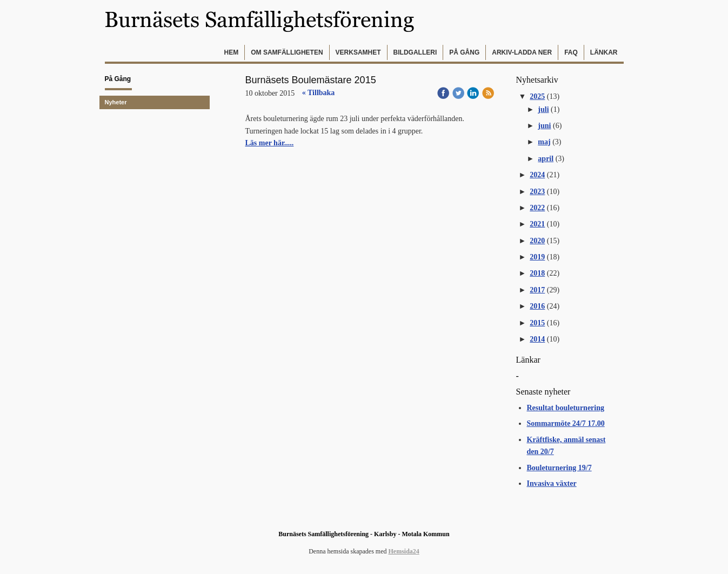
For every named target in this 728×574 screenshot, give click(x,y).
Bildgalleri (415, 52)
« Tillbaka (319, 93)
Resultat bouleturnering (566, 408)
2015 (537, 323)
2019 (537, 257)
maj (544, 142)
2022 (537, 208)
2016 (537, 306)
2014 (537, 339)
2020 (537, 241)
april (546, 159)
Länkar (604, 52)
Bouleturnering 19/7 (559, 468)
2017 (537, 290)
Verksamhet (358, 52)
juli (543, 109)
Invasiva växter (552, 483)
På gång (464, 52)
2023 (537, 192)
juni (544, 126)
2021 (537, 224)
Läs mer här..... (270, 143)
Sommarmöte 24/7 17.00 (566, 423)
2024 (537, 175)
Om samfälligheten (287, 52)
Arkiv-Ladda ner (522, 52)
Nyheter (116, 102)
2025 (537, 96)
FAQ (571, 52)
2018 (537, 273)
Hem (232, 52)
